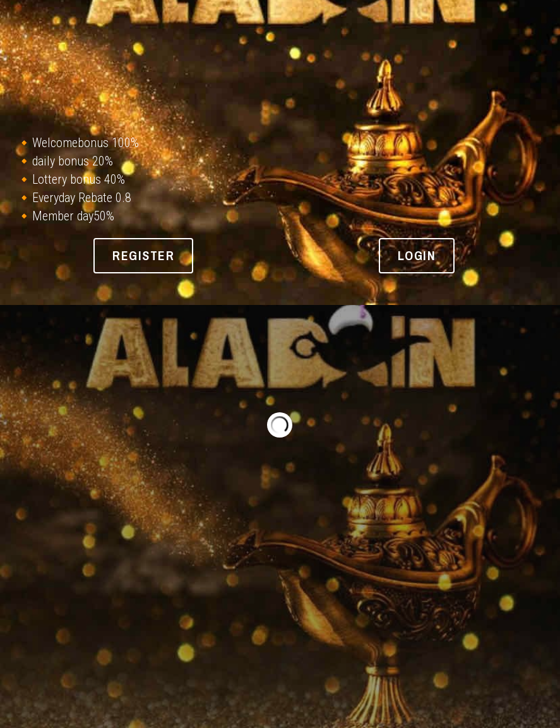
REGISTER (143, 255)
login (417, 255)
